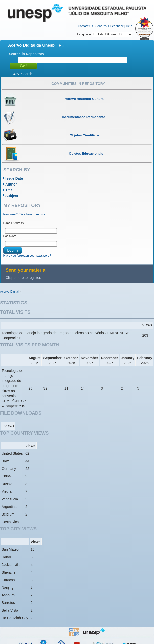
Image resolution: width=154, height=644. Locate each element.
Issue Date (14, 178)
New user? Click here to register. (25, 214)
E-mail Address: (14, 223)
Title (9, 190)
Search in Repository (27, 54)
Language (105, 34)
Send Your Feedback (109, 26)
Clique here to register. (23, 278)
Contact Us (85, 26)
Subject (12, 196)
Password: (10, 236)
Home (64, 46)
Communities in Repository (78, 84)
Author (11, 184)
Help (129, 26)
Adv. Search (23, 74)
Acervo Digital (9, 292)
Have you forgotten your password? (27, 256)
